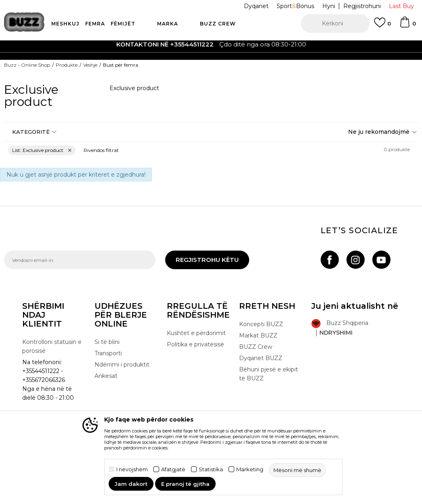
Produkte (67, 65)
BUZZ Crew (256, 347)
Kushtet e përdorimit (196, 333)
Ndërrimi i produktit (122, 365)
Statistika (211, 469)
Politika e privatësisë (195, 344)
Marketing (250, 469)
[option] (211, 44)
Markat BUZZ (258, 335)
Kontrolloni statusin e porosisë (52, 346)
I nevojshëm (132, 469)
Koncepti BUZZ (261, 324)
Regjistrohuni (362, 6)
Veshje (90, 65)
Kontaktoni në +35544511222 (165, 44)
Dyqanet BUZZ (261, 358)
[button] (335, 23)
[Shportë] (407, 26)
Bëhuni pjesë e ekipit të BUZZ (269, 374)
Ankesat (106, 376)
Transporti (108, 353)
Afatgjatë (173, 469)
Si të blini (107, 342)
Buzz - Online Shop (27, 65)
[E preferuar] (382, 26)
